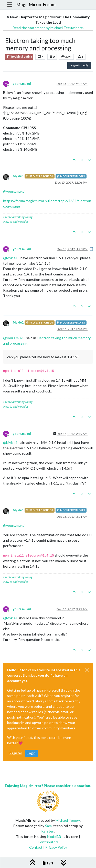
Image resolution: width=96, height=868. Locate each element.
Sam (48, 826)
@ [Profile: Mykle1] (10, 258)
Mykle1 (18, 176)
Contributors (48, 842)
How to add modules (16, 222)
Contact (36, 847)
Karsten (48, 831)
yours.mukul (22, 84)
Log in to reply (79, 65)
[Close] (87, 670)
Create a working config (18, 217)
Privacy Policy (56, 847)
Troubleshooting (19, 57)
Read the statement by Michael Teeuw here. (48, 28)
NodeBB (54, 836)
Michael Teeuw (68, 820)
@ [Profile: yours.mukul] (14, 191)
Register (16, 753)
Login (31, 753)
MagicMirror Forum (36, 5)
